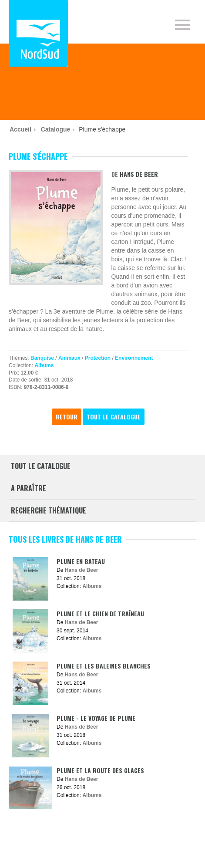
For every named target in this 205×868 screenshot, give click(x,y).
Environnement (134, 358)
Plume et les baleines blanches (104, 666)
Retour (67, 417)
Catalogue (56, 129)
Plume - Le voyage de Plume (96, 718)
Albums (44, 365)
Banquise (42, 358)
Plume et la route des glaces (100, 770)
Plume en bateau (81, 561)
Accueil (20, 129)
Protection (98, 358)
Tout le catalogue (114, 417)
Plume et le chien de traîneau (100, 613)
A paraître (29, 488)
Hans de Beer (139, 174)
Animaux (69, 358)
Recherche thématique (49, 510)
